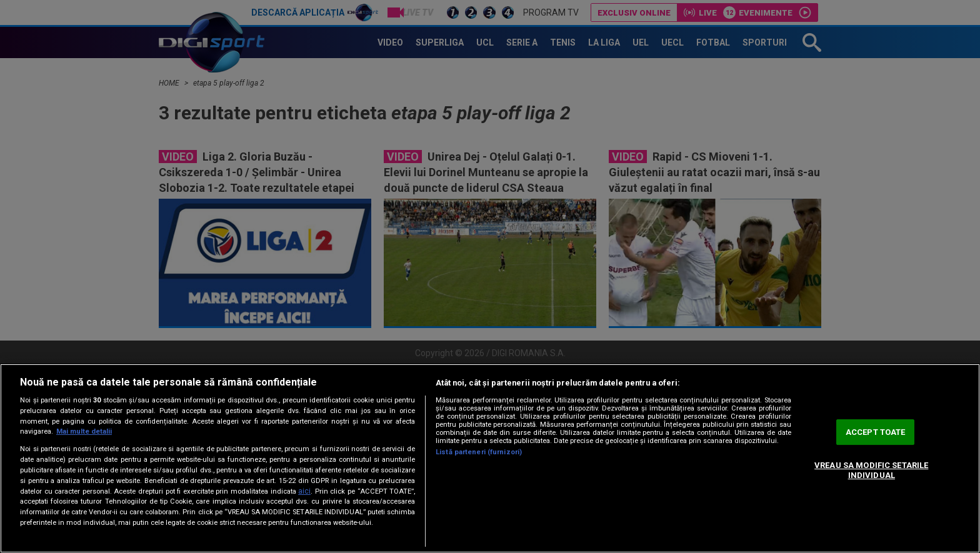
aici (304, 491)
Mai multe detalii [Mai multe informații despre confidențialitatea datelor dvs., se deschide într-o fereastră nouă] (84, 431)
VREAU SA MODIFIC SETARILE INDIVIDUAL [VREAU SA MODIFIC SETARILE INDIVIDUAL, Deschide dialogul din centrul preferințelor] (871, 470)
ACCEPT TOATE (876, 432)
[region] (490, 458)
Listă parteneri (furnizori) (479, 452)
